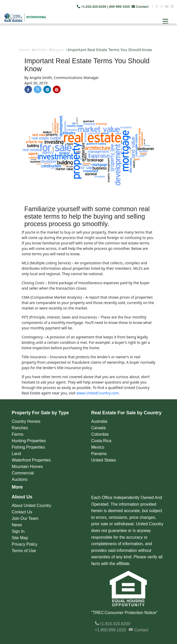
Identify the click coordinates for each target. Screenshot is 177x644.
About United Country (32, 506)
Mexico (98, 447)
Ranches (20, 428)
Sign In (18, 531)
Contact (141, 7)
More (17, 487)
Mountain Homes (27, 467)
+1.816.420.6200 (113, 624)
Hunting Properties (29, 441)
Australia (99, 421)
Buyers (58, 50)
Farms (18, 434)
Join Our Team (25, 518)
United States (104, 460)
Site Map (20, 538)
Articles (41, 50)
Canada (98, 428)
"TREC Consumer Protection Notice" (124, 613)
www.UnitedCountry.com (98, 393)
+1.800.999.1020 (110, 630)
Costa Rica (101, 441)
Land (16, 454)
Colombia (100, 434)
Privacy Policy (25, 544)
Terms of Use (24, 551)
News (17, 525)
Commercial (23, 473)
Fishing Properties (28, 447)
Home (25, 50)
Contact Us (22, 512)
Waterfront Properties (31, 460)
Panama (99, 454)
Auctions (20, 479)
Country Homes (26, 421)
